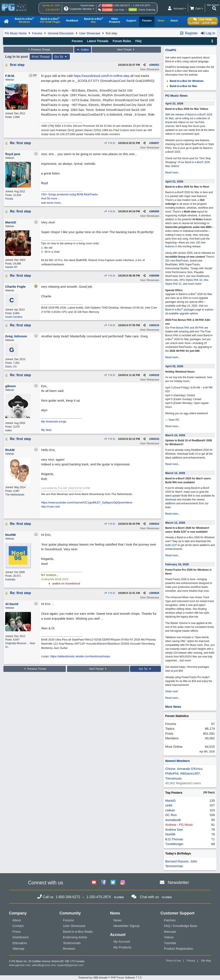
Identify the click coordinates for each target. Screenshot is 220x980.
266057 (155, 143)
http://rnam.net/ (50, 507)
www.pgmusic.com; (20, 965)
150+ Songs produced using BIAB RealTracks (69, 194)
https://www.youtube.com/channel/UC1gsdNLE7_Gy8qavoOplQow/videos (87, 502)
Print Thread (41, 57)
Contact (18, 926)
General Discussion (61, 33)
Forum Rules (122, 41)
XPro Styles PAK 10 (191, 280)
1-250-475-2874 (141, 5)
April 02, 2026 (174, 366)
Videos (169, 937)
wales (8, 430)
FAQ (138, 41)
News (118, 920)
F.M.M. (110, 143)
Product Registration (179, 949)
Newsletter (178, 882)
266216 (155, 325)
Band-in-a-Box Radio (78, 932)
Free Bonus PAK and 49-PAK (187, 328)
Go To (61, 57)
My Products (122, 947)
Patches (170, 920)
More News (173, 707)
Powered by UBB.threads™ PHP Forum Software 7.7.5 (110, 978)
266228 (155, 375)
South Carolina (14, 317)
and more (185, 660)
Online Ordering (147, 10)
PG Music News (176, 96)
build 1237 (171, 545)
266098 (155, 276)
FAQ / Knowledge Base (181, 926)
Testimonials (72, 943)
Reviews (69, 949)
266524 (155, 524)
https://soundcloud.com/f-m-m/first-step (102, 76)
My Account (122, 941)
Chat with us (149, 897)
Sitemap (18, 949)
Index (83, 50)
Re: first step (20, 143)
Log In (208, 33)
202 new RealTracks (177, 261)
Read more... (173, 173)
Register (189, 33)
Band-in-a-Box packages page (183, 310)
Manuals (170, 932)
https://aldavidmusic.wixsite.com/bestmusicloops (80, 656)
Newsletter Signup (127, 926)
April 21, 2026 (174, 181)
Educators (20, 943)
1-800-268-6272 (122, 5)
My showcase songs (54, 421)
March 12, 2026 (175, 473)
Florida (9, 199)
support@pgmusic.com (70, 965)
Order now (171, 691)
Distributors (21, 937)
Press (17, 932)
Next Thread (126, 50)
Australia (10, 579)
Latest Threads (98, 41)
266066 (155, 211)
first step (17, 65)
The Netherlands (15, 495)
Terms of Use (173, 961)
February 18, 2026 (177, 564)
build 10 (193, 454)
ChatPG (171, 50)
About (17, 920)
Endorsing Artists (75, 937)
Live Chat (119, 10)
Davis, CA (11, 367)
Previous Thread (38, 50)
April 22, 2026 (174, 103)
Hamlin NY (11, 267)
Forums (37, 33)
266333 (155, 439)
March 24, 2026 (175, 435)
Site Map (206, 961)
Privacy (191, 961)
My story (46, 430)
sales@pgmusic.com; (44, 965)
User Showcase (90, 33)
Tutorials (170, 943)
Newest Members (177, 761)
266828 (155, 593)
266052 (155, 65)
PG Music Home (16, 33)
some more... (55, 203)
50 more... (53, 198)
